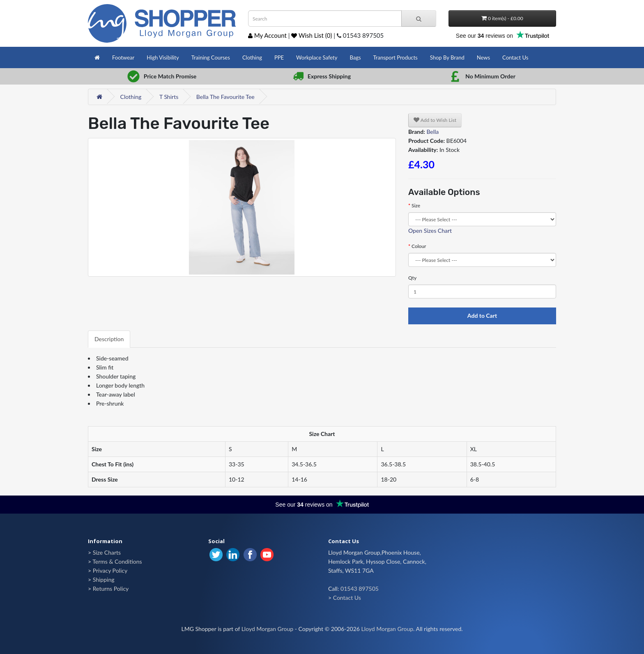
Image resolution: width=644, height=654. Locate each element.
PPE (279, 57)
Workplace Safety (317, 57)
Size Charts (107, 552)
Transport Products (396, 57)
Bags (355, 57)
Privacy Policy (110, 570)
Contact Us (515, 57)
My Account (267, 35)
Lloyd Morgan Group (267, 629)
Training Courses (211, 57)
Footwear (123, 57)
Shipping (104, 579)
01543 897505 (360, 589)
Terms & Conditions (117, 561)
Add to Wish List (435, 120)
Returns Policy (111, 589)
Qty (412, 278)
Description (109, 339)
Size (416, 205)
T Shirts (169, 97)
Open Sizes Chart (430, 231)
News (483, 57)
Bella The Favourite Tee (225, 97)
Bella (432, 132)
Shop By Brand (447, 57)
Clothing (252, 57)
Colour (419, 246)
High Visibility (163, 57)
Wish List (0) (312, 35)
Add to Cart (482, 316)
